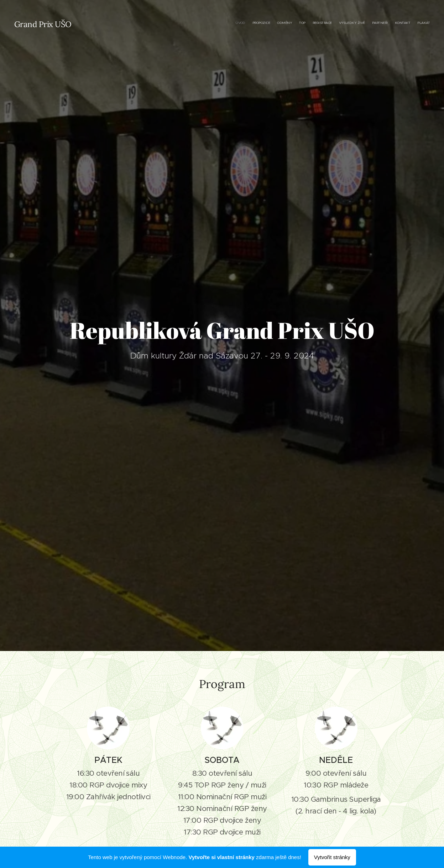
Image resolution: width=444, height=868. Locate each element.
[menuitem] (374, 23)
